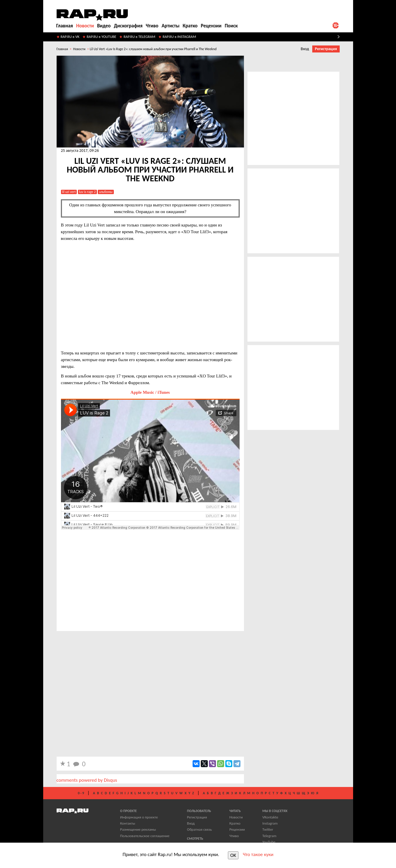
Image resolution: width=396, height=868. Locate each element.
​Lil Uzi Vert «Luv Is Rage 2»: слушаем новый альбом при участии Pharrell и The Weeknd (153, 49)
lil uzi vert (69, 192)
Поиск (231, 26)
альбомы (106, 192)
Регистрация (326, 49)
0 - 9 (81, 793)
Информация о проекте (139, 817)
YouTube (269, 842)
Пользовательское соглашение (145, 836)
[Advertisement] (150, 584)
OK (233, 855)
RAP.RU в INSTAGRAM (179, 37)
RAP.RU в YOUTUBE (101, 37)
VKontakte (270, 817)
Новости (85, 26)
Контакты (128, 823)
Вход (305, 49)
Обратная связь (199, 829)
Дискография (128, 26)
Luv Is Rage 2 (87, 192)
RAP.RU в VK (70, 37)
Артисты (171, 26)
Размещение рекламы (138, 829)
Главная (65, 26)
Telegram (269, 836)
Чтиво (152, 26)
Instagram (270, 823)
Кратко (190, 26)
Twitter (268, 829)
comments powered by (87, 780)
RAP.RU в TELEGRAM (139, 37)
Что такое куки (258, 854)
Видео (104, 26)
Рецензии (211, 26)
